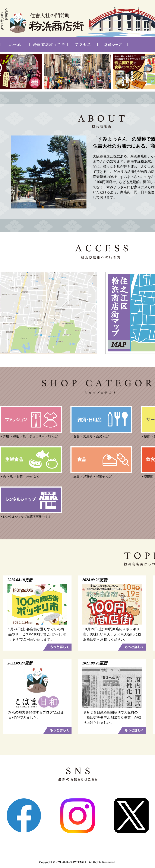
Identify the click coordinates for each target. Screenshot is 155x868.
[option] (77, 72)
